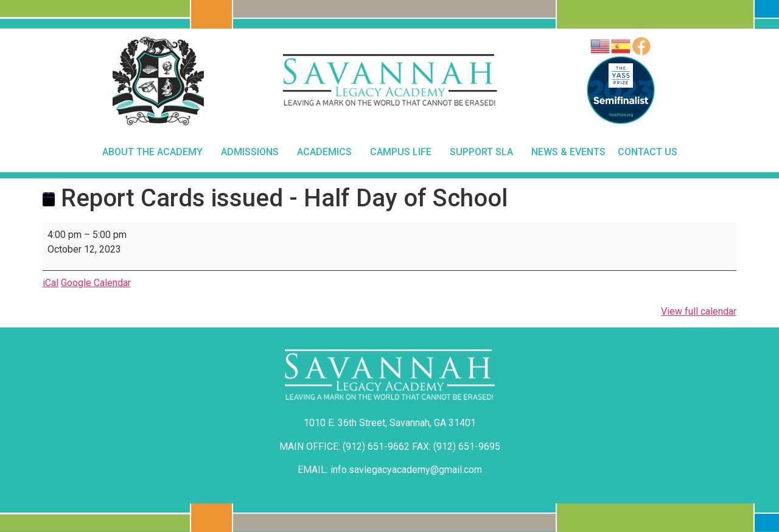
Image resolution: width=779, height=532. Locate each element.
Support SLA (484, 152)
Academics (327, 152)
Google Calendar (96, 283)
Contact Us (648, 152)
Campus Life (404, 152)
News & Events (568, 152)
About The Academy (155, 152)
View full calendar (699, 311)
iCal (51, 283)
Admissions (253, 152)
